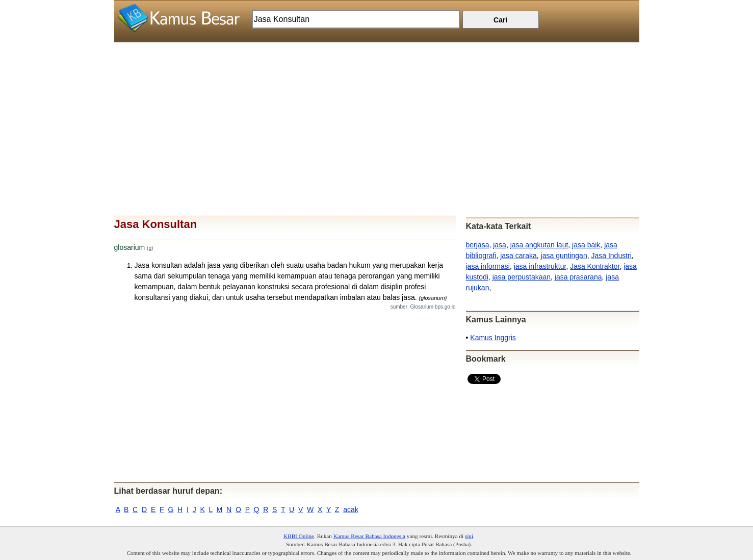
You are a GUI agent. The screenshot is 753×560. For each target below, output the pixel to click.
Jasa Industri (611, 256)
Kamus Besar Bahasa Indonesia (369, 536)
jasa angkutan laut (539, 245)
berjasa (478, 245)
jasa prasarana (578, 277)
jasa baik (586, 245)
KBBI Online (299, 536)
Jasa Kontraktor (595, 266)
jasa (500, 245)
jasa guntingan (564, 256)
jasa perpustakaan (522, 277)
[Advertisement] (377, 114)
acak (351, 510)
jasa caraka (518, 256)
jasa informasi (488, 266)
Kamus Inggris (493, 338)
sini (469, 536)
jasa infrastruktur (540, 266)
